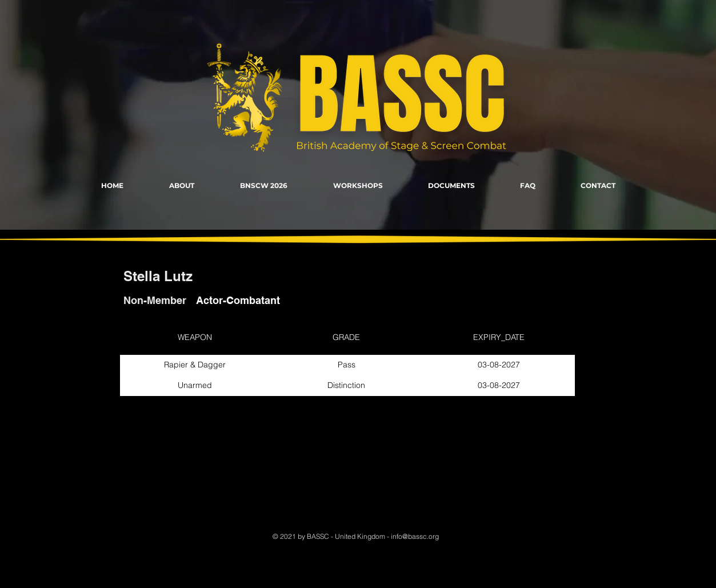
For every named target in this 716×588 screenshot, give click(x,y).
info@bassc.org (415, 536)
